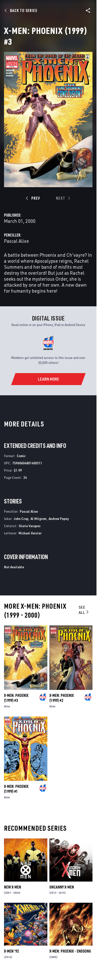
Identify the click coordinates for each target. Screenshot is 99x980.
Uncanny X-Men (62, 887)
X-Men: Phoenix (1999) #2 (62, 698)
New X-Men (13, 887)
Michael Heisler (30, 533)
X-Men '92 (11, 951)
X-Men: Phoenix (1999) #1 (16, 789)
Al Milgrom (38, 519)
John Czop (21, 519)
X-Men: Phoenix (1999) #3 (16, 698)
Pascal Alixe (16, 241)
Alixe (7, 706)
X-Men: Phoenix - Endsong (70, 951)
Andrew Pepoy (59, 519)
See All (84, 610)
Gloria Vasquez (30, 526)
